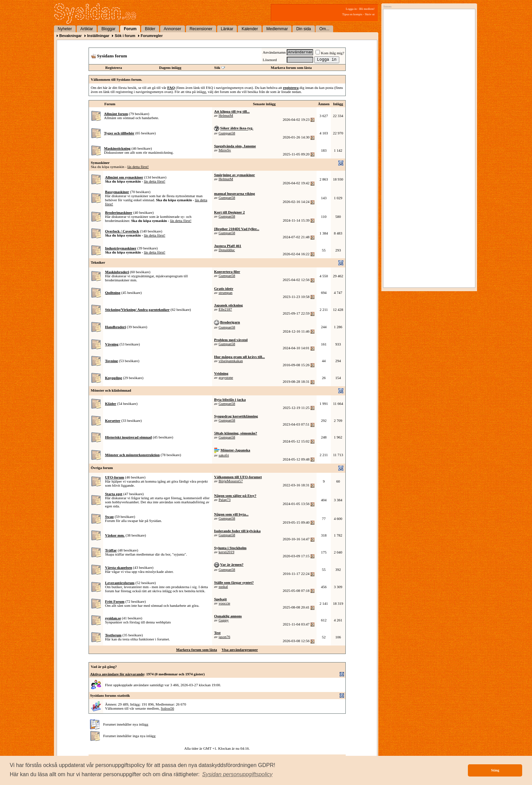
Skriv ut (370, 14)
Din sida (303, 29)
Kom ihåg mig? (330, 53)
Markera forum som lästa (291, 68)
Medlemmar (277, 29)
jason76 (224, 637)
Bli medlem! (367, 9)
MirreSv (225, 150)
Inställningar (98, 36)
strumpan (225, 293)
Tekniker (98, 262)
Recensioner (201, 29)
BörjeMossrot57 (231, 481)
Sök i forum (125, 36)
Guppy (224, 620)
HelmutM (226, 115)
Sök (217, 68)
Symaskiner (100, 163)
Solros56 (167, 708)
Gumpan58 (227, 133)
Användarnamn (274, 52)
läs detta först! (138, 167)
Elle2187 (225, 309)
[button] (237, 774)
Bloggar (108, 29)
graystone (226, 377)
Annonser (173, 29)
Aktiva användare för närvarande (117, 674)
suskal (223, 586)
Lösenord (270, 60)
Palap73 (224, 500)
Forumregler (152, 36)
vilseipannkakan (231, 361)
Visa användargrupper (240, 650)
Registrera (113, 68)
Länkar (227, 29)
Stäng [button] (495, 770)
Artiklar (87, 29)
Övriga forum (102, 468)
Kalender (250, 29)
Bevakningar (71, 36)
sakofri (224, 455)
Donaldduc (227, 250)
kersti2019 (226, 552)
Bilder (150, 29)
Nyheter (65, 29)
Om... (324, 29)
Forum (130, 29)
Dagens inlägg (170, 68)
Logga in (351, 9)
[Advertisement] (427, 80)
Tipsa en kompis (352, 14)
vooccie (224, 603)
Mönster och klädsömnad (111, 390)
